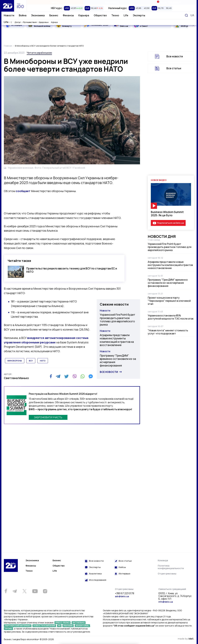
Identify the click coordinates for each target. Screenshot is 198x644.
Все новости (109, 372)
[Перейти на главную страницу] (8, 6)
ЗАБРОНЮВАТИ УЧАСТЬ (48, 417)
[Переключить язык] (192, 15)
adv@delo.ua (122, 596)
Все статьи (174, 68)
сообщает (23, 191)
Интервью (124, 574)
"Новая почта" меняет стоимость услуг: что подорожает (168, 332)
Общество (100, 15)
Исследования (98, 580)
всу (31, 361)
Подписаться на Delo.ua (170, 223)
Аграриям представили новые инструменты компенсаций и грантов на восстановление (117, 340)
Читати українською (39, 53)
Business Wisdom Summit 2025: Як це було (167, 214)
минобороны (15, 361)
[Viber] (75, 376)
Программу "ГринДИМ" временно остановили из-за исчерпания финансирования (118, 361)
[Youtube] (35, 591)
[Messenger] (91, 376)
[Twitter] (66, 376)
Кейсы (122, 567)
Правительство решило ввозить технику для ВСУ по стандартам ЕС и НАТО (72, 270)
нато (43, 361)
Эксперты (139, 15)
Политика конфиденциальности (171, 567)
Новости (9, 15)
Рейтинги (55, 2)
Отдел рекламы (167, 574)
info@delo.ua (166, 602)
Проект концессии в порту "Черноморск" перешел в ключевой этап (169, 301)
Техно (115, 15)
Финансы (68, 15)
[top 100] (20, 6)
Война (23, 15)
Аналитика (95, 574)
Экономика (38, 15)
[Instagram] (45, 591)
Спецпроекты (112, 2)
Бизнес (54, 15)
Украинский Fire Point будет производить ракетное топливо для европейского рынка (117, 320)
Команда (163, 560)
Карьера (84, 15)
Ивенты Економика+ (168, 2)
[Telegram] (58, 376)
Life (126, 15)
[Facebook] (51, 376)
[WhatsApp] (83, 376)
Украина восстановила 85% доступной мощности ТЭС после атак (171, 317)
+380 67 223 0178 (125, 593)
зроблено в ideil (186, 639)
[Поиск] (186, 15)
